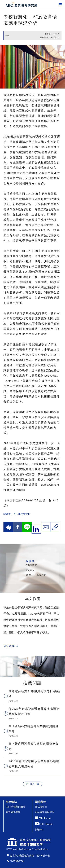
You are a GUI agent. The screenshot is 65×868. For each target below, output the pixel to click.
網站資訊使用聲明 (45, 812)
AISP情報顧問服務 (16, 807)
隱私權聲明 (41, 807)
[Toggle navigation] (60, 5)
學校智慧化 (24, 514)
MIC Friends (45, 818)
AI (15, 514)
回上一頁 (34, 784)
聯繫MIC (40, 830)
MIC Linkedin (44, 824)
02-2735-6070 (17, 861)
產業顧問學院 (13, 812)
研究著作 (9, 646)
